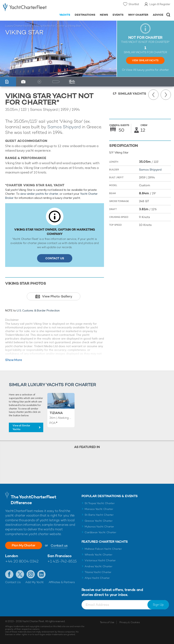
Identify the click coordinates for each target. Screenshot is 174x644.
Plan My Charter (25, 545)
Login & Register (160, 4)
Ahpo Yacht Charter (97, 578)
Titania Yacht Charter (98, 572)
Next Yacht (166, 95)
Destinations (85, 15)
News (104, 15)
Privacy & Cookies (130, 622)
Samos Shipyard (64, 127)
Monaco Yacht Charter (99, 509)
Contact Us (55, 258)
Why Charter (138, 15)
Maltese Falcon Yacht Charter (103, 549)
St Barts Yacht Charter (99, 515)
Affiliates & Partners (62, 582)
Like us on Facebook (9, 574)
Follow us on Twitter (20, 574)
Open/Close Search (168, 15)
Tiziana (56, 413)
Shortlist (134, 4)
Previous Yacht (153, 95)
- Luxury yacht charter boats (25, 8)
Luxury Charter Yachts (18, 26)
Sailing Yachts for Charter (50, 26)
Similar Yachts (132, 94)
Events (118, 15)
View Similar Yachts (145, 60)
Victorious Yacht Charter (100, 560)
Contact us (61, 546)
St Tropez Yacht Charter (100, 503)
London (12, 556)
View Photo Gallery (57, 296)
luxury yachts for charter (153, 70)
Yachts (65, 15)
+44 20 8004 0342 (22, 561)
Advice (158, 15)
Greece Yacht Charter (99, 521)
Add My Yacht (34, 582)
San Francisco (59, 556)
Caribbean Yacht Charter (100, 532)
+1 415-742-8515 (62, 561)
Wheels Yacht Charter (99, 555)
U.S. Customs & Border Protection (38, 310)
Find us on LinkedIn (41, 574)
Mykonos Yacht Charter (99, 527)
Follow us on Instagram (31, 574)
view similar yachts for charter (39, 194)
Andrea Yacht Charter (99, 566)
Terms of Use (107, 622)
